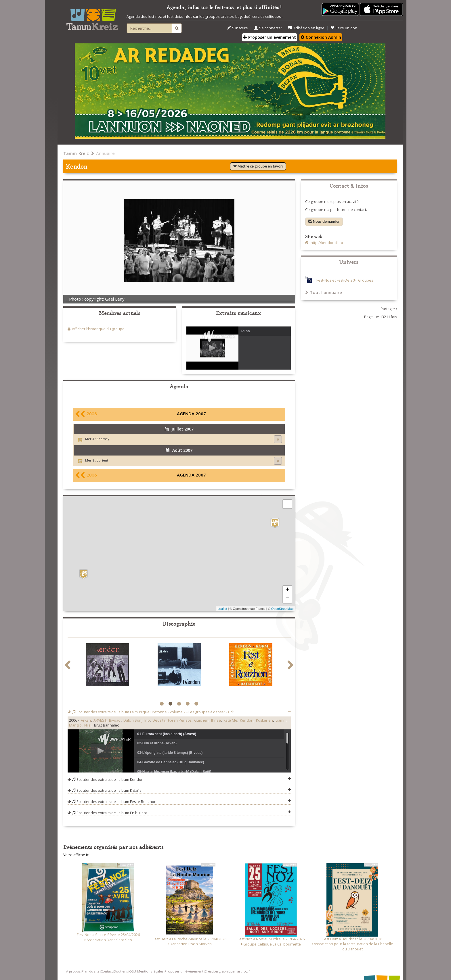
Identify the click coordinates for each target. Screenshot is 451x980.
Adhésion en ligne (306, 28)
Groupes (365, 280)
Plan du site (91, 971)
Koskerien (264, 720)
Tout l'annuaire (324, 292)
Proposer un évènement (270, 37)
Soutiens (121, 971)
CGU (133, 971)
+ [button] (287, 590)
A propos (73, 971)
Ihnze (216, 720)
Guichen (201, 720)
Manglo (75, 725)
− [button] (287, 599)
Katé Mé (230, 720)
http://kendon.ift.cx (326, 243)
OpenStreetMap (282, 609)
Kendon (247, 720)
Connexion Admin (321, 37)
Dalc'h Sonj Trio (137, 720)
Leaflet (222, 609)
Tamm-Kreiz (76, 153)
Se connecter (268, 28)
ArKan (86, 720)
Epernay (103, 439)
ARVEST (100, 720)
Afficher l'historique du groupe (98, 329)
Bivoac (115, 720)
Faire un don (344, 28)
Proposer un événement (184, 971)
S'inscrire (237, 28)
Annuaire (105, 153)
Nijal (88, 725)
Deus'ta (159, 720)
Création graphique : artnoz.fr (228, 971)
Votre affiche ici (76, 855)
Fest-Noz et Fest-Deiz (334, 280)
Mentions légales (150, 971)
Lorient (102, 460)
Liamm (281, 720)
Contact (107, 971)
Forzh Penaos (180, 720)
